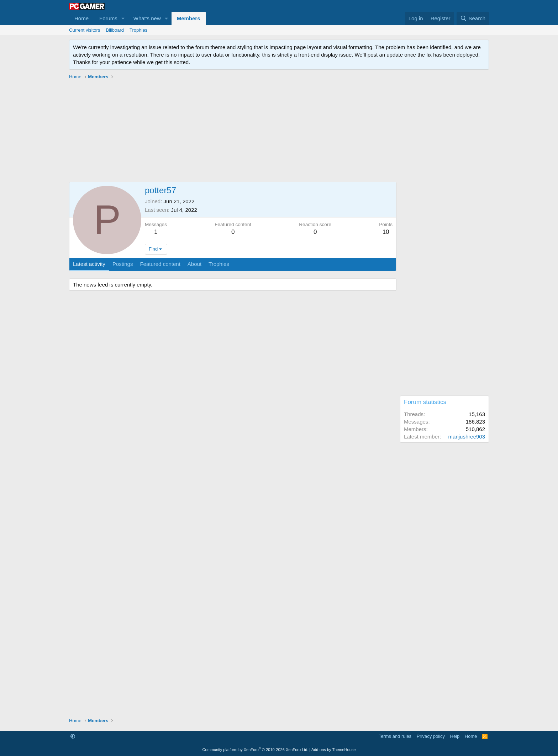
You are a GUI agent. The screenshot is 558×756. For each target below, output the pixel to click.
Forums (108, 18)
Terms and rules (395, 736)
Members (189, 18)
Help (455, 736)
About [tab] (194, 264)
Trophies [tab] (219, 264)
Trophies (138, 30)
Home (81, 18)
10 (386, 232)
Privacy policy (431, 736)
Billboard (115, 30)
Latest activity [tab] (89, 264)
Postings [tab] (123, 264)
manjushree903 (467, 437)
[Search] (473, 18)
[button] (123, 18)
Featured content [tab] (160, 264)
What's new (147, 18)
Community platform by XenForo (256, 750)
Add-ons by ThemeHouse (334, 750)
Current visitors (85, 30)
